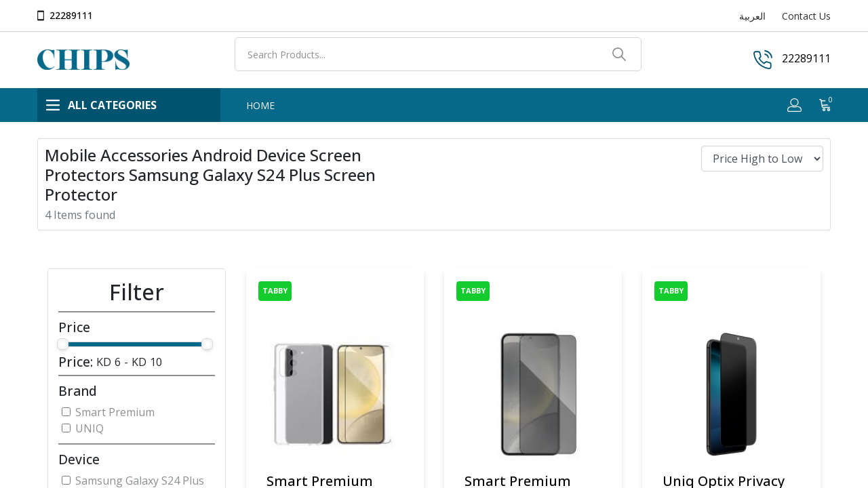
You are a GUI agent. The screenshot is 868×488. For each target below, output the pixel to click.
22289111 (71, 15)
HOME (260, 105)
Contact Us (806, 16)
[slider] (63, 344)
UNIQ (90, 428)
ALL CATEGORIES (101, 105)
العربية (752, 16)
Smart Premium (115, 412)
